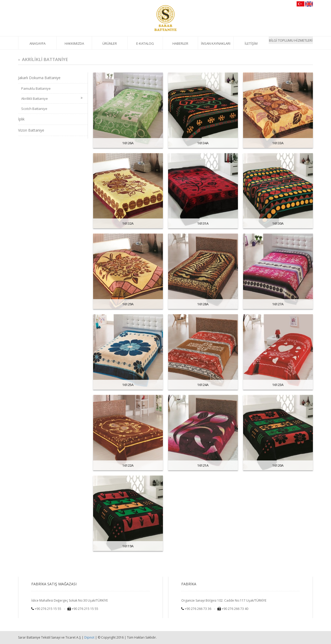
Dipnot (89, 637)
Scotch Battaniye (34, 109)
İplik (21, 119)
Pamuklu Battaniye (36, 88)
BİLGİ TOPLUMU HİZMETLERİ (291, 40)
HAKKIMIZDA (74, 43)
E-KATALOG (145, 43)
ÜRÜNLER (110, 43)
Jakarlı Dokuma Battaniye (39, 78)
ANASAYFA (37, 43)
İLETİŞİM (251, 43)
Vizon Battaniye (31, 130)
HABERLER (180, 43)
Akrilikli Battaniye (52, 99)
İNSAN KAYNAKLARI (216, 43)
